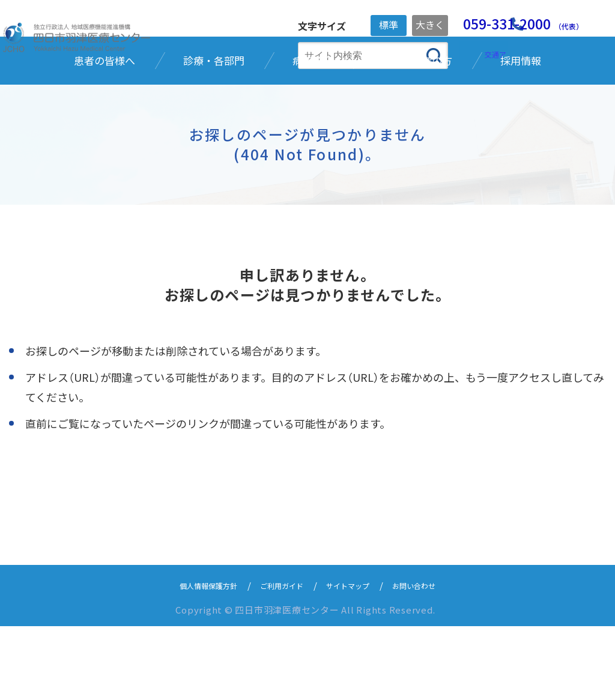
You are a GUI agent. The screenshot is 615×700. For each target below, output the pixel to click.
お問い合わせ (432, 659)
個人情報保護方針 (192, 659)
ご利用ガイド (278, 659)
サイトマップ (355, 659)
